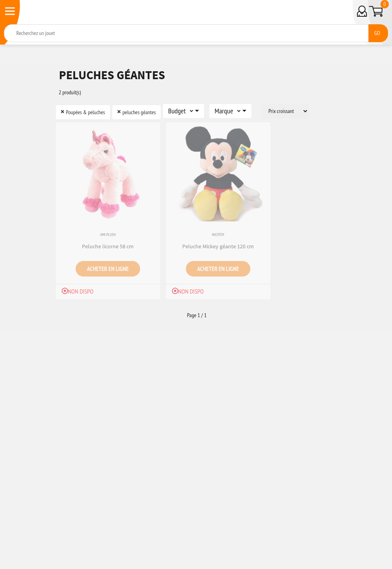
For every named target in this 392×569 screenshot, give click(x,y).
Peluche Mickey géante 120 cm (218, 246)
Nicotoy (218, 235)
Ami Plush (108, 235)
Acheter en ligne (108, 269)
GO (377, 33)
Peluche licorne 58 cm (108, 246)
